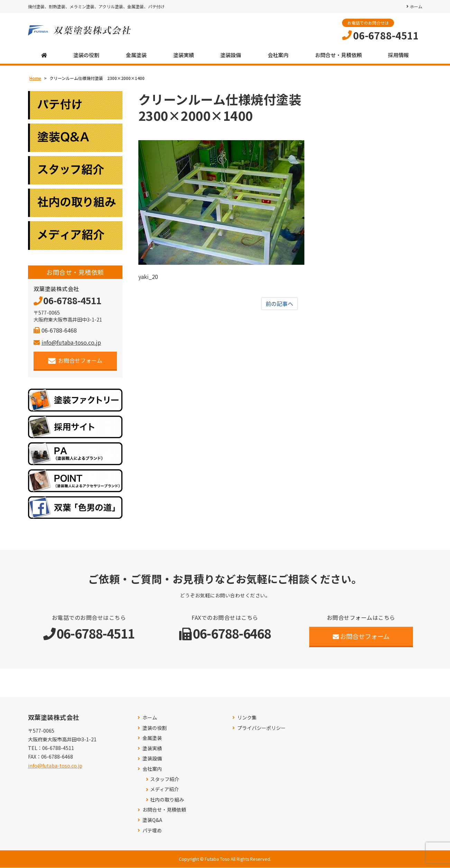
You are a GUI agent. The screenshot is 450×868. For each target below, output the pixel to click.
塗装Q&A (152, 820)
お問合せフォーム (75, 361)
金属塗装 (136, 55)
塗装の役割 (86, 55)
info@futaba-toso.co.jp (67, 343)
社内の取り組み (167, 800)
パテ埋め (152, 830)
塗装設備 (231, 55)
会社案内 (278, 55)
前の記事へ (279, 304)
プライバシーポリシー (261, 728)
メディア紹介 (164, 790)
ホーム (416, 6)
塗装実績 (184, 55)
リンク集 (247, 718)
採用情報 (398, 55)
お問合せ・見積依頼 (338, 55)
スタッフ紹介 (165, 779)
